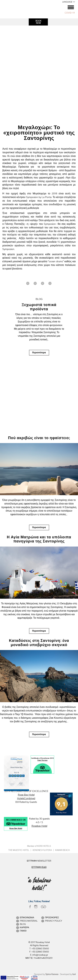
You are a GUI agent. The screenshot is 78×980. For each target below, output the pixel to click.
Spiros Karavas (52, 974)
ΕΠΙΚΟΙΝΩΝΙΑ (27, 918)
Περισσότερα (39, 353)
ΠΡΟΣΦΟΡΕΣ (52, 918)
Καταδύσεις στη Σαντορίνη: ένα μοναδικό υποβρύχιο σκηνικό (39, 643)
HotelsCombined (26, 798)
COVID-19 (70, 13)
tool (74, 974)
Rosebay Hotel (39, 826)
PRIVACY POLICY (54, 921)
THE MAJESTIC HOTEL (19, 850)
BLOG (23, 924)
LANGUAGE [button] (67, 2)
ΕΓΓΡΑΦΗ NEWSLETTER (39, 861)
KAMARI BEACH (62, 850)
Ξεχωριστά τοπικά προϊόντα (39, 307)
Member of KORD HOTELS (39, 846)
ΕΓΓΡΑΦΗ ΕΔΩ (39, 867)
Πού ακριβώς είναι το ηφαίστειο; (39, 438)
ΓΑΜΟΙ (23, 931)
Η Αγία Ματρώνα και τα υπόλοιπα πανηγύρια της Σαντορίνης (39, 539)
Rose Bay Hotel (26, 795)
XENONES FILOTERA (42, 850)
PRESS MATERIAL (29, 921)
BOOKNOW (38, 22)
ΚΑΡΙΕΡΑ (25, 928)
